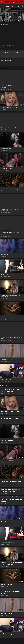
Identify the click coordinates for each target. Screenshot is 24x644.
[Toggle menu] (1, 6)
